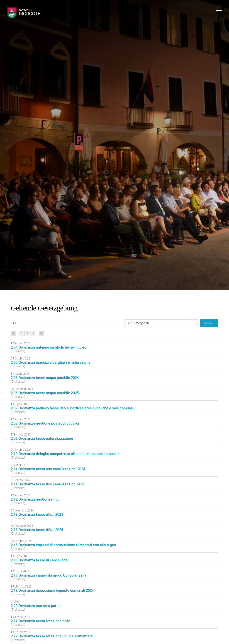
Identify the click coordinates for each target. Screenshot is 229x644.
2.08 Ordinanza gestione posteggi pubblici (45, 423)
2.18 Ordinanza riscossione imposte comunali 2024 (52, 591)
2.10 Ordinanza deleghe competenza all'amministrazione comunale (65, 454)
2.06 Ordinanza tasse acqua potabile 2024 (45, 378)
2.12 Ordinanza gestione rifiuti (35, 499)
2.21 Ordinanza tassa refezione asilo (41, 621)
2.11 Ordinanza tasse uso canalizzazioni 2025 (48, 484)
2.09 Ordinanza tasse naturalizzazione (42, 439)
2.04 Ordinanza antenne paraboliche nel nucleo (49, 347)
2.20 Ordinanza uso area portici (36, 606)
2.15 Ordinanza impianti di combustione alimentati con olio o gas (63, 545)
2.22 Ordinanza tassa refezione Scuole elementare (52, 636)
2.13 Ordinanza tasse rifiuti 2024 (37, 515)
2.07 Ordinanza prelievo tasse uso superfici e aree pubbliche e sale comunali (73, 408)
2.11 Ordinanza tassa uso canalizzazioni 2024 (48, 469)
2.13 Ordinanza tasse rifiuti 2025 (37, 530)
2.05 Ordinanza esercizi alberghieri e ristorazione (51, 363)
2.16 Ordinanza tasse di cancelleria (39, 560)
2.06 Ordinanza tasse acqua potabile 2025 (45, 393)
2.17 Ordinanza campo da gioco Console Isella (48, 575)
